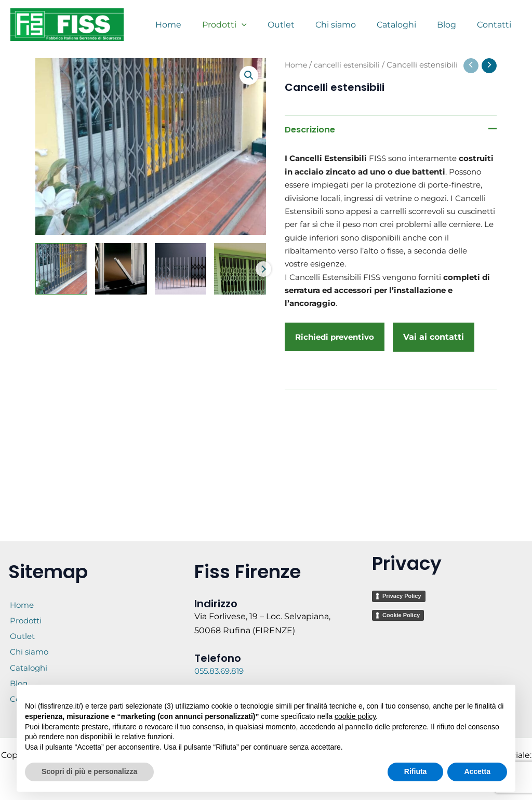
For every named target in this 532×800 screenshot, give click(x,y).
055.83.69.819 (222, 646)
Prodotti (25, 605)
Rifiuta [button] (416, 771)
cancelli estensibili (350, 65)
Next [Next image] (263, 269)
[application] (264, 25)
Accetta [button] (477, 771)
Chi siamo (29, 650)
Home (297, 65)
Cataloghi (28, 672)
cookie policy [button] (355, 716)
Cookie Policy (401, 590)
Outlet (22, 628)
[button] (248, 76)
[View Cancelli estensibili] (61, 269)
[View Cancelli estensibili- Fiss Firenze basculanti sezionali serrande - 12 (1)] (240, 269)
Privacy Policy (402, 571)
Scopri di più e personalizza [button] (89, 771)
